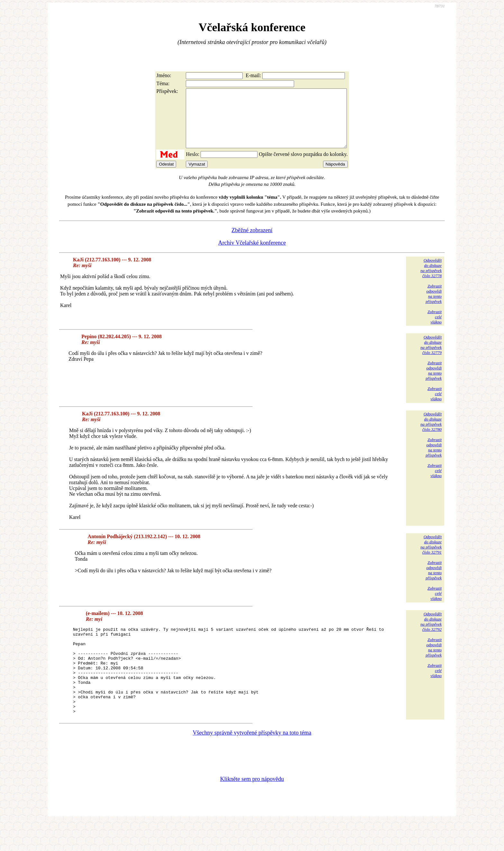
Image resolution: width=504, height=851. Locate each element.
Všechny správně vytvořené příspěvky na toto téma (252, 762)
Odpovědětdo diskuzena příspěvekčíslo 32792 (431, 633)
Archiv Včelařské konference (252, 254)
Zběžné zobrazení (252, 242)
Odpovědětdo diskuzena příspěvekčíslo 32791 (431, 556)
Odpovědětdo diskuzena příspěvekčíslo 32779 (431, 356)
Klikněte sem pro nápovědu (252, 808)
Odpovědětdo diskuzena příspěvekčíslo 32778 (431, 280)
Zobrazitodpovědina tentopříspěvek (434, 305)
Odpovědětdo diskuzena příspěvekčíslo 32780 (431, 433)
